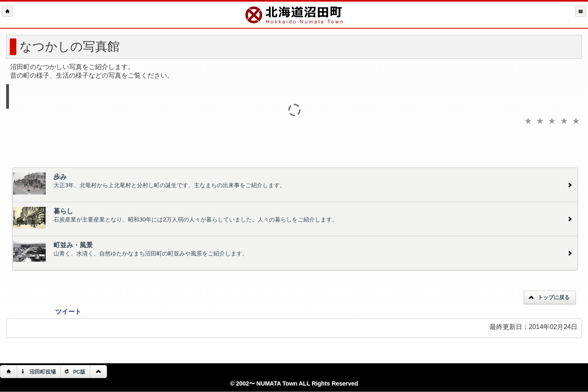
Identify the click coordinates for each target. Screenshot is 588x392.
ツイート (68, 312)
